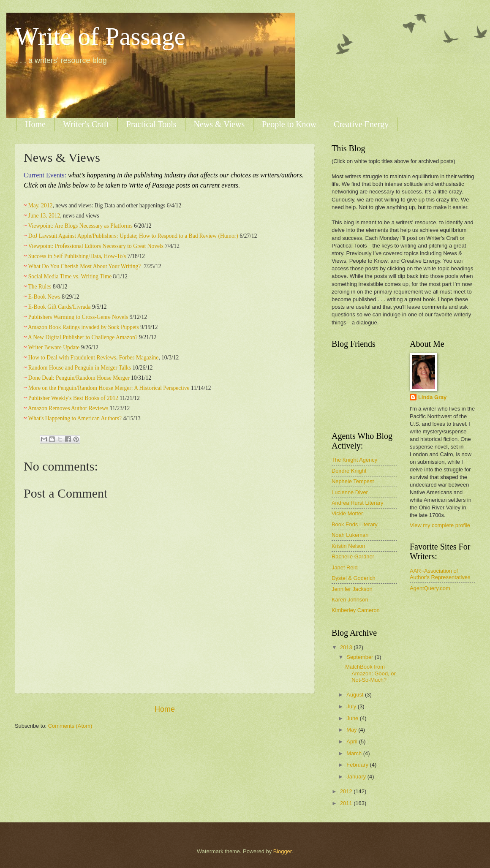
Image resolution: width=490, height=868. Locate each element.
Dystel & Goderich (354, 578)
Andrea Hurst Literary (357, 503)
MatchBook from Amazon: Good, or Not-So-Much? (370, 673)
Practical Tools (151, 124)
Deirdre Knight (349, 471)
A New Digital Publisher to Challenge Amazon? (83, 337)
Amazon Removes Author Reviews (68, 408)
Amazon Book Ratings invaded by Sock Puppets (83, 327)
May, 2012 (41, 205)
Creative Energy (361, 124)
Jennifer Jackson (352, 589)
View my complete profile (440, 525)
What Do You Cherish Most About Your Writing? (85, 266)
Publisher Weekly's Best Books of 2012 (73, 398)
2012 (347, 791)
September (361, 657)
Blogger (283, 851)
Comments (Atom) (70, 726)
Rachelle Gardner (353, 556)
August (356, 695)
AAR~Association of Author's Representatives (440, 574)
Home (35, 124)
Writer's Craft (86, 124)
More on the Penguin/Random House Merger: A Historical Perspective (109, 388)
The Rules (39, 287)
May (352, 730)
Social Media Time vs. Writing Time (70, 276)
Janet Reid (345, 567)
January (357, 777)
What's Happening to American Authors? (75, 418)
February (358, 765)
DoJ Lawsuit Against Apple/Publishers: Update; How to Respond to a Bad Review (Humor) (133, 236)
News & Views (219, 124)
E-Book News (44, 297)
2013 (347, 647)
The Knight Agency (354, 460)
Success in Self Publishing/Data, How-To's (77, 256)
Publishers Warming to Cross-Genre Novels (78, 317)
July (352, 706)
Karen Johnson (350, 600)
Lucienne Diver (350, 492)
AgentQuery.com (430, 588)
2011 (347, 803)
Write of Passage (100, 36)
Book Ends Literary (355, 524)
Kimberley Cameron (356, 610)
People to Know (289, 124)
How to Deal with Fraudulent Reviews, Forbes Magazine (94, 358)
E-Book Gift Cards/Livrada (60, 307)
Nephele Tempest (353, 481)
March (355, 753)
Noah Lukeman (350, 535)
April (353, 741)
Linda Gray (432, 397)
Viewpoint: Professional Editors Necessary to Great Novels (96, 246)
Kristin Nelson (348, 546)
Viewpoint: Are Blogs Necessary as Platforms (80, 226)
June (353, 718)
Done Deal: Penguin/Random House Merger (79, 378)
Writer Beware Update (54, 347)
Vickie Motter (347, 513)
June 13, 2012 (44, 216)
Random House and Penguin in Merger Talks (80, 368)
